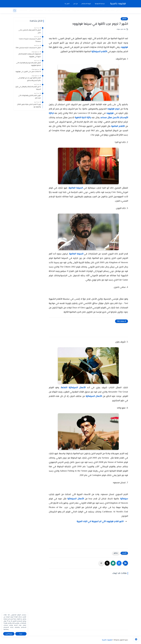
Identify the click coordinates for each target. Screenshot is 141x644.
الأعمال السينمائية (94, 396)
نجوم (117, 109)
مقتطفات (23, 10)
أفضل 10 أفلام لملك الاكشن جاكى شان (30, 31)
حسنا (21, 634)
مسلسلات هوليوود (80, 10)
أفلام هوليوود (96, 10)
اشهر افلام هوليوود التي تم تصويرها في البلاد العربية (100, 522)
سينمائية (124, 499)
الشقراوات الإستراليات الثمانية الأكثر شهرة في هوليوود (30, 55)
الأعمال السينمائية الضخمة (73, 388)
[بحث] (15, 10)
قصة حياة (56, 10)
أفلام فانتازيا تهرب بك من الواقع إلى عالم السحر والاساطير (29, 79)
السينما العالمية (76, 188)
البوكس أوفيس (36, 10)
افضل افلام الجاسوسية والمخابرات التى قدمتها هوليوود (28, 64)
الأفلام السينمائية (99, 52)
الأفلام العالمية (118, 126)
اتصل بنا (67, 4)
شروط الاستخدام (86, 4)
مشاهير (119, 10)
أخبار (126, 10)
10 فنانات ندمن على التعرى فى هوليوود (28, 72)
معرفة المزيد (9, 634)
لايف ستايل (109, 10)
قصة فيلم (66, 10)
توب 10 (47, 10)
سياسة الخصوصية (100, 4)
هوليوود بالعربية (118, 4)
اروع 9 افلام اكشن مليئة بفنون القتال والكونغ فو (29, 106)
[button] (119, 563)
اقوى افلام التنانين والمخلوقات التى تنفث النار (29, 97)
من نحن (75, 4)
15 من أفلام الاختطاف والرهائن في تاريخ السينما (28, 88)
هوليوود (124, 47)
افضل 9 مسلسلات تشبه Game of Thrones (30, 40)
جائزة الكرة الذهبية (83, 118)
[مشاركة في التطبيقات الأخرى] (101, 563)
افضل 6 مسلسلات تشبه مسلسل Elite (28, 48)
